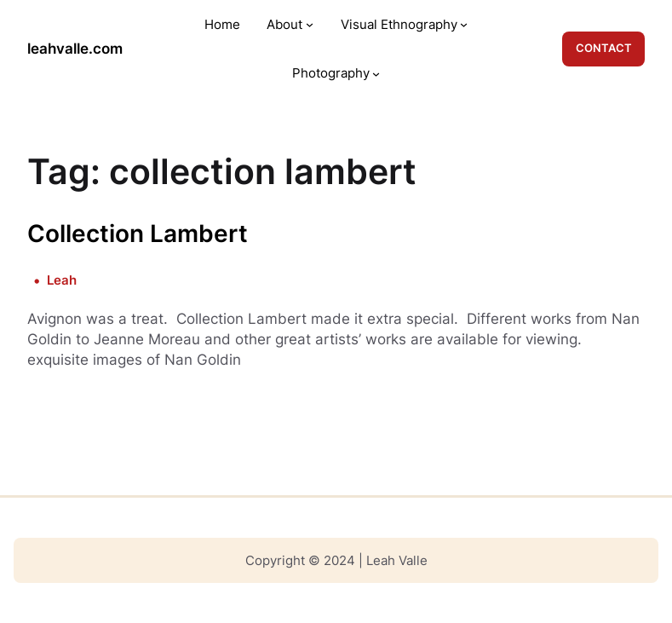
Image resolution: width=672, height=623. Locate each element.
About (284, 24)
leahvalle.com (75, 48)
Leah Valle (397, 560)
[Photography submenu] (376, 73)
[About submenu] (310, 24)
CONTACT (604, 48)
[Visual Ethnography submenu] (464, 24)
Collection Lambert (138, 234)
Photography (331, 73)
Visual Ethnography (399, 24)
